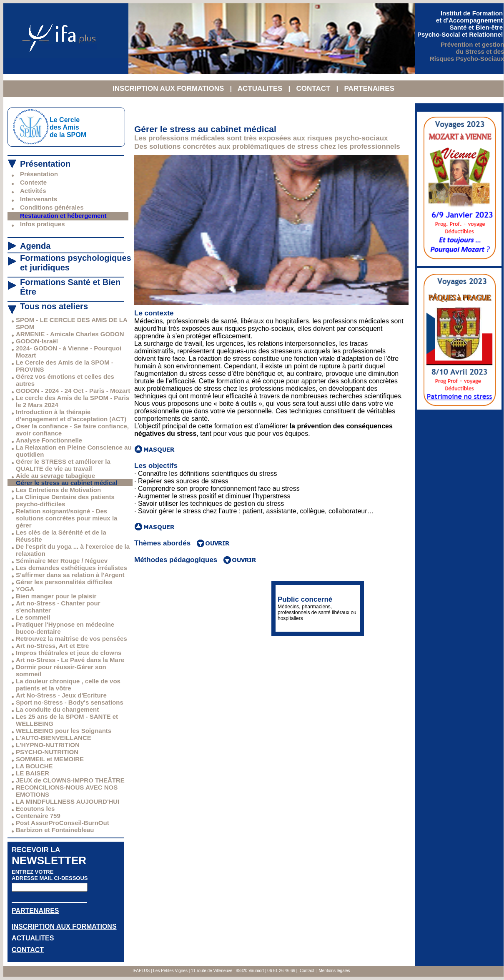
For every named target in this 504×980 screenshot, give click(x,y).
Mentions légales (334, 971)
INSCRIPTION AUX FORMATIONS (169, 89)
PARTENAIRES (369, 89)
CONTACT (314, 89)
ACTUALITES (261, 89)
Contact (307, 971)
